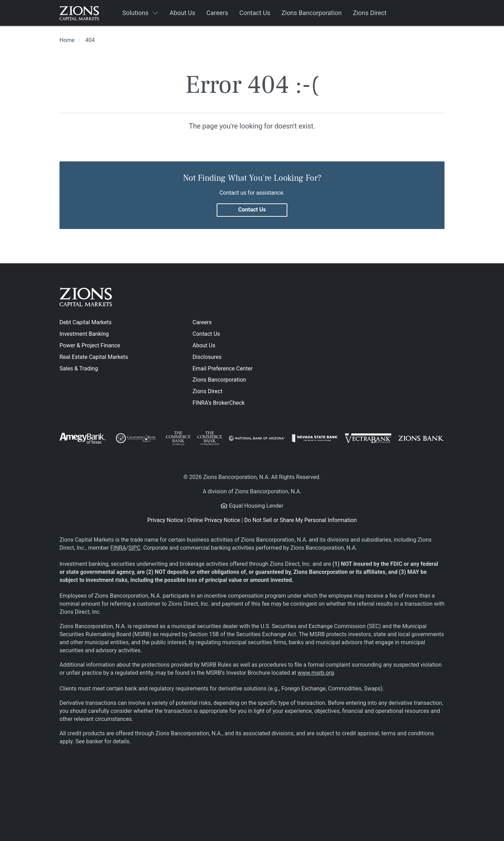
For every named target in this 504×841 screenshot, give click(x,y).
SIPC (134, 548)
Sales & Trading (79, 369)
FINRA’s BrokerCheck (219, 403)
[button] (140, 13)
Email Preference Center (223, 369)
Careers (202, 322)
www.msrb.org (316, 673)
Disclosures (207, 357)
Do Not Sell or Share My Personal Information (301, 520)
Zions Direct (207, 391)
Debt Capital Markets (86, 322)
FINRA (118, 548)
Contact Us (206, 334)
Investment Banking (84, 334)
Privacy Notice (165, 520)
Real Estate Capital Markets (94, 357)
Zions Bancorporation (219, 380)
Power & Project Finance (90, 345)
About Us (204, 345)
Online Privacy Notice (214, 520)
